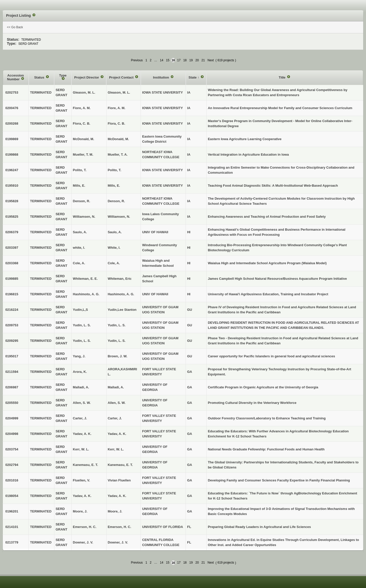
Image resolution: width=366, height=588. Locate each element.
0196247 (12, 170)
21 (203, 60)
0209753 (12, 325)
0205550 (12, 403)
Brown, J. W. (118, 356)
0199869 (12, 139)
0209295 (12, 341)
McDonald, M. (118, 139)
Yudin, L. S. (117, 325)
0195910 (12, 186)
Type (63, 75)
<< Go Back (15, 27)
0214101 (12, 527)
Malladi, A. (116, 387)
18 (185, 60)
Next (211, 60)
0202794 (12, 465)
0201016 (12, 480)
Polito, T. (115, 170)
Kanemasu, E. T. (120, 465)
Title (283, 77)
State (193, 77)
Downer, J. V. (118, 542)
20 (197, 60)
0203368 (12, 263)
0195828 (12, 201)
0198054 (12, 496)
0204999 (12, 418)
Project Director (87, 77)
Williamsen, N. (119, 217)
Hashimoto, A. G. (121, 294)
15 (168, 60)
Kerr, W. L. (116, 449)
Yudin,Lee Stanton (122, 310)
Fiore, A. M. (117, 108)
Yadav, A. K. (117, 434)
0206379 (12, 232)
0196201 (12, 511)
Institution (161, 77)
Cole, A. (114, 263)
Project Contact (122, 77)
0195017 (12, 356)
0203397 (12, 248)
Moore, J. (115, 511)
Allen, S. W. (117, 403)
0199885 (12, 279)
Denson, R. (116, 201)
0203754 (12, 449)
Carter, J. (115, 418)
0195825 (12, 217)
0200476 (12, 108)
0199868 (12, 155)
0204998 (12, 434)
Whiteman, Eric (120, 279)
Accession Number (16, 77)
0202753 (12, 92)
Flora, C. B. (117, 123)
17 (179, 60)
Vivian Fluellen (119, 480)
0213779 (12, 542)
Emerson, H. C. (119, 527)
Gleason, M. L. (119, 92)
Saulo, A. (115, 232)
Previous (137, 60)
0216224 (12, 310)
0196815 (12, 294)
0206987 (12, 387)
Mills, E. (114, 186)
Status (40, 77)
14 (162, 60)
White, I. (114, 248)
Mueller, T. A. (118, 155)
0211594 (12, 372)
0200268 (12, 123)
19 (191, 60)
